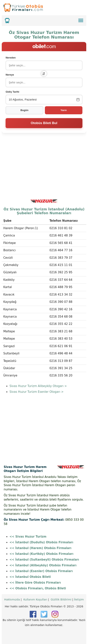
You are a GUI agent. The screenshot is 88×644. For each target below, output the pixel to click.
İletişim (79, 600)
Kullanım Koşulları (35, 600)
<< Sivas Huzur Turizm (28, 537)
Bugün (24, 110)
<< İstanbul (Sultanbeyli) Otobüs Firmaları (44, 560)
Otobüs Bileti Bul (44, 123)
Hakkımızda (12, 600)
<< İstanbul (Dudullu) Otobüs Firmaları (41, 542)
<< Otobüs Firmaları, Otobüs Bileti (38, 588)
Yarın (64, 110)
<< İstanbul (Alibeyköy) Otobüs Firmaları (43, 565)
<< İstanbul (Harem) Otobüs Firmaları (40, 548)
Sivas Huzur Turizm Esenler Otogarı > (36, 392)
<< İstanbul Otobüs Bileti (30, 577)
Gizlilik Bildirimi (61, 600)
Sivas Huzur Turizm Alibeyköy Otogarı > (38, 386)
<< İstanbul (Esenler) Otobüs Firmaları (41, 571)
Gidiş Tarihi (12, 92)
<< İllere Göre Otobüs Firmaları (35, 583)
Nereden (11, 58)
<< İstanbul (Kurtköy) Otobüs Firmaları (41, 554)
